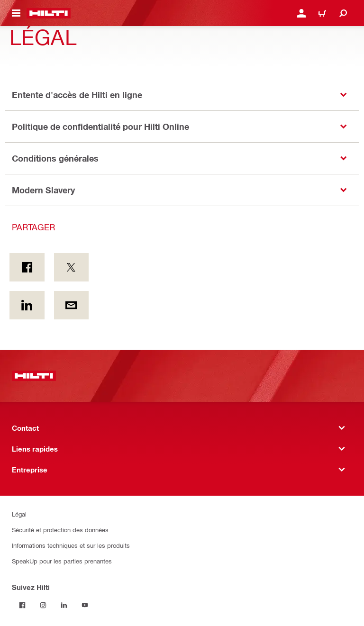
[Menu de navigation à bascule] (16, 13)
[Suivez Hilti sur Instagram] (43, 605)
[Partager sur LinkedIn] (27, 305)
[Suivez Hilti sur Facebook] (22, 605)
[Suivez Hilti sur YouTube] (85, 605)
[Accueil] (49, 13)
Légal (19, 514)
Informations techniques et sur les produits (71, 545)
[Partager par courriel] (72, 305)
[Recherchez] (343, 13)
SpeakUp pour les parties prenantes (62, 561)
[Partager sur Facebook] (27, 267)
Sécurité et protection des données (60, 530)
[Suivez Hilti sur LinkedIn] (64, 605)
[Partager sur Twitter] (72, 267)
